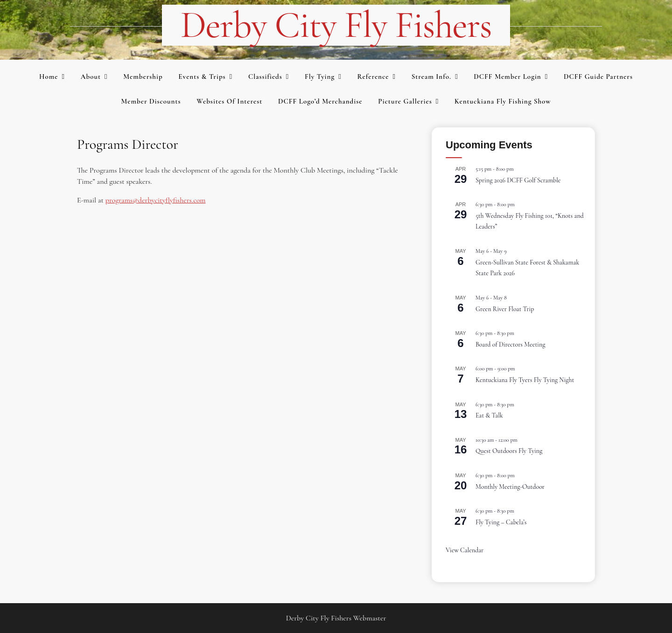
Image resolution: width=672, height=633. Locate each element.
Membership (143, 77)
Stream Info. (432, 77)
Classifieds (265, 77)
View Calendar (465, 550)
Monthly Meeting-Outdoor (510, 487)
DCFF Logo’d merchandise (320, 101)
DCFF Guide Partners (598, 77)
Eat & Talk (489, 415)
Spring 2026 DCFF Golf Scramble (518, 180)
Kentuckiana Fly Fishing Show (503, 101)
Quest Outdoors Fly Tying (509, 451)
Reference (373, 77)
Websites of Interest (229, 101)
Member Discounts (151, 101)
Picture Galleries (405, 101)
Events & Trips (202, 77)
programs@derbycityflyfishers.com (156, 200)
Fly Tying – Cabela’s (501, 522)
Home (49, 77)
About (91, 77)
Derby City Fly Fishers (336, 25)
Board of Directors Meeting (510, 344)
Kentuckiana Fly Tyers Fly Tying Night (525, 380)
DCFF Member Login (507, 77)
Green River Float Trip (505, 309)
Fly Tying (320, 77)
